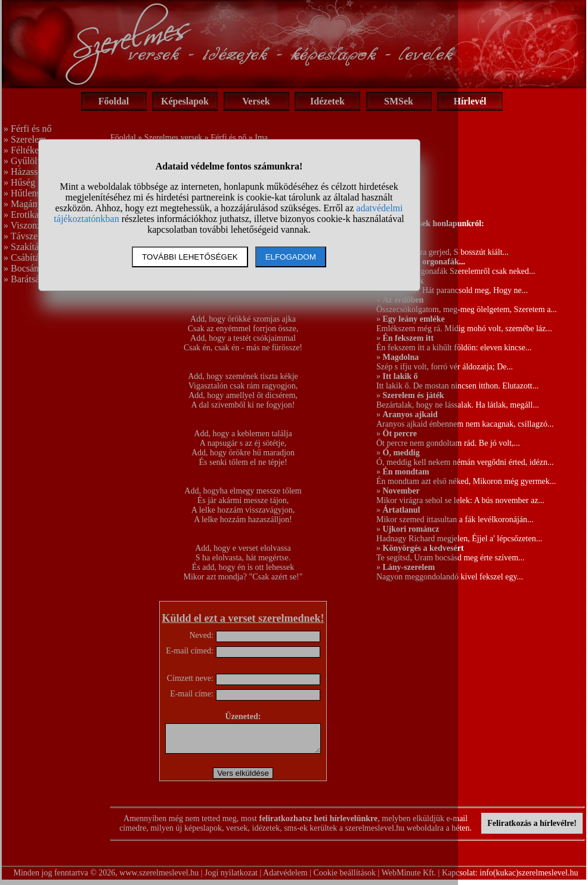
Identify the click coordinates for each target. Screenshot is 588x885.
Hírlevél (470, 101)
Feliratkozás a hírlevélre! (532, 829)
